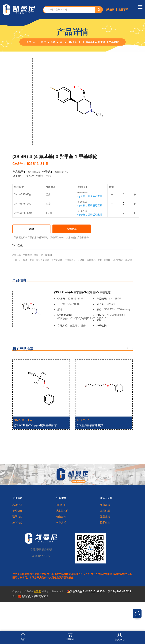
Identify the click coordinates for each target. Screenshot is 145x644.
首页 (23, 637)
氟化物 (48, 255)
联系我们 (17, 517)
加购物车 (72, 229)
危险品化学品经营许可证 (33, 596)
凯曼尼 (37, 592)
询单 (32, 229)
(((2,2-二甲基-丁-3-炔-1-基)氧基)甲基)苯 (35, 425)
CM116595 (34, 172)
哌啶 (36, 255)
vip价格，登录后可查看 (90, 196)
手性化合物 (57, 260)
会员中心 (120, 637)
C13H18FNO (62, 172)
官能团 (107, 260)
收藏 (18, 245)
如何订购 (61, 505)
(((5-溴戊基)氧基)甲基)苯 (90, 425)
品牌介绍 (17, 505)
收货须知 (105, 505)
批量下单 (123, 10)
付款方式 (61, 523)
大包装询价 (62, 511)
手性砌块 (27, 255)
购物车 (70, 637)
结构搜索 (109, 10)
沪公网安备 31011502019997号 (86, 592)
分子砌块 (41, 42)
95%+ (50, 176)
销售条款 (61, 517)
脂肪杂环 (91, 260)
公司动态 (17, 511)
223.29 (30, 176)
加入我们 (17, 523)
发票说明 (105, 511)
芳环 (53, 42)
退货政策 (105, 517)
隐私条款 (105, 523)
